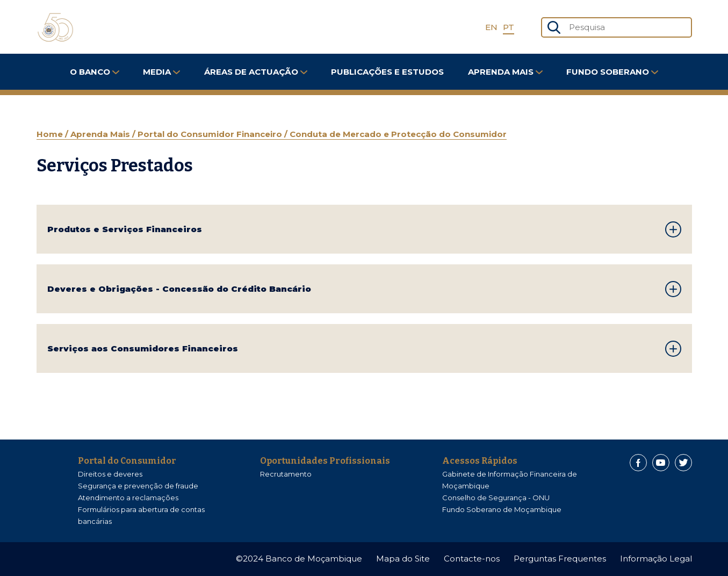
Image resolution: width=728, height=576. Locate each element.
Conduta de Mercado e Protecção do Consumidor (398, 134)
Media (161, 72)
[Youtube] (661, 463)
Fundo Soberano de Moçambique (502, 509)
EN (491, 27)
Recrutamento (286, 474)
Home (51, 134)
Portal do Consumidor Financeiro (211, 134)
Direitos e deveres (110, 474)
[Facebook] (638, 463)
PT (509, 27)
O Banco (95, 72)
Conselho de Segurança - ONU (496, 498)
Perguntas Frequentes (560, 559)
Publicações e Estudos (387, 72)
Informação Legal (656, 559)
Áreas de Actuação (256, 72)
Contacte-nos (472, 559)
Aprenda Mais (505, 72)
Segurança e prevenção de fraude (138, 486)
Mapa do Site (403, 559)
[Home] (55, 27)
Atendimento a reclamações (128, 498)
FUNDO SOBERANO (612, 72)
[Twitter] (683, 463)
